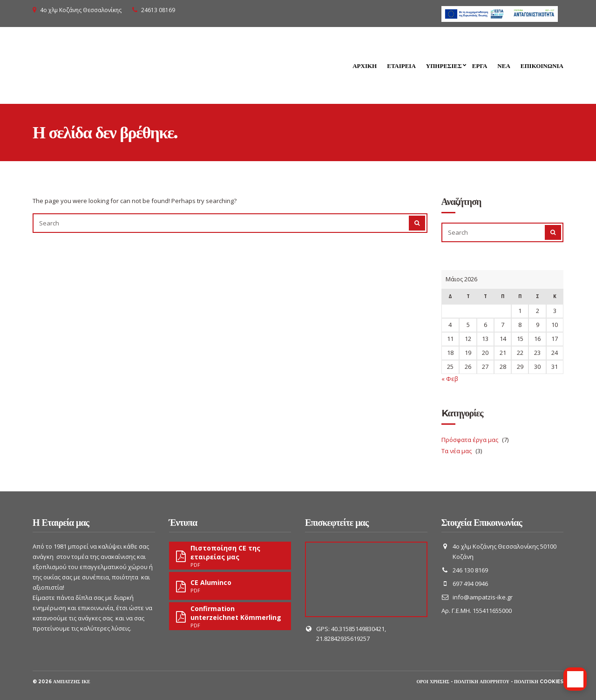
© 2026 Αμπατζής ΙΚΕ (61, 682)
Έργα (480, 66)
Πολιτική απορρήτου (482, 682)
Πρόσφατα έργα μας (470, 440)
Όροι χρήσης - (435, 682)
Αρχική (365, 66)
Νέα (504, 66)
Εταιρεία (401, 66)
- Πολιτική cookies (537, 682)
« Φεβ (450, 379)
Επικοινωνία (542, 66)
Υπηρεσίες (444, 66)
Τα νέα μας (457, 451)
